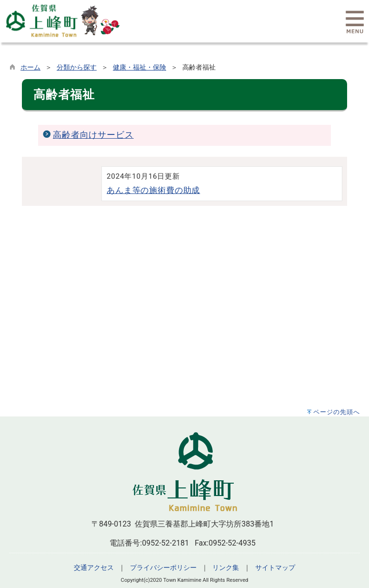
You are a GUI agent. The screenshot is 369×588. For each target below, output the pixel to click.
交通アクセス (94, 568)
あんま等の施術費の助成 (153, 190)
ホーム (30, 67)
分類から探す (77, 67)
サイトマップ (275, 568)
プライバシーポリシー (163, 568)
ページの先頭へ (337, 412)
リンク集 (226, 568)
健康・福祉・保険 (140, 67)
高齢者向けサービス (93, 135)
